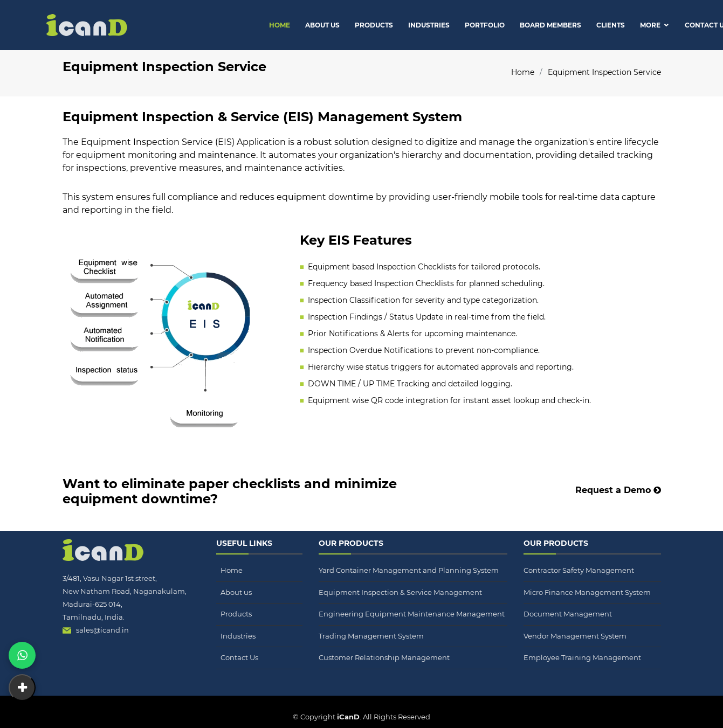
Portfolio (485, 25)
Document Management (568, 614)
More (650, 25)
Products (374, 25)
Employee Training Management (582, 657)
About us (236, 592)
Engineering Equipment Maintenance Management (412, 614)
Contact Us (239, 657)
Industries (429, 25)
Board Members (550, 25)
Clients (611, 25)
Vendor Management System (575, 636)
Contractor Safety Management (579, 570)
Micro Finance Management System (587, 592)
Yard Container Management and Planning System (409, 570)
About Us (322, 25)
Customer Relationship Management (384, 657)
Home (280, 25)
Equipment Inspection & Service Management (400, 592)
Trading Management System (371, 636)
